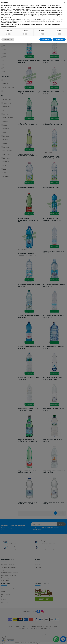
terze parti (28, 11)
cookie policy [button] (27, 9)
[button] (65, 3)
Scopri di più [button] (8, 40)
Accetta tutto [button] (59, 40)
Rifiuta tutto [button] (46, 40)
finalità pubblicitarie (51, 14)
